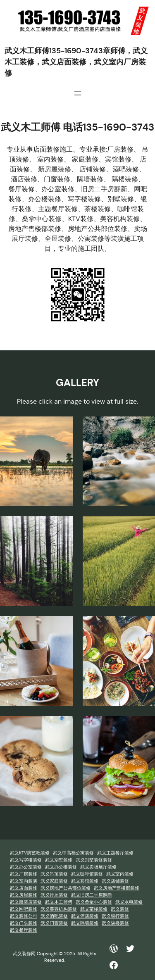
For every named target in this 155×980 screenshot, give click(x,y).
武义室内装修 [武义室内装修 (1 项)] (120, 874)
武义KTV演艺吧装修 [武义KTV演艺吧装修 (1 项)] (30, 853)
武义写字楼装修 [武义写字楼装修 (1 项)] (26, 860)
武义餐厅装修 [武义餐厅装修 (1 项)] (24, 930)
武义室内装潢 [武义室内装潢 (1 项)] (24, 881)
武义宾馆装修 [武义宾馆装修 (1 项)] (85, 881)
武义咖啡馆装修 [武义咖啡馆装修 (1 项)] (87, 874)
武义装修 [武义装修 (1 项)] (120, 909)
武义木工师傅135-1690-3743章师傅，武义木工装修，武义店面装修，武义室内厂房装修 (76, 62)
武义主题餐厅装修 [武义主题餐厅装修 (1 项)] (115, 853)
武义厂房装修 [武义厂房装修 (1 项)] (24, 874)
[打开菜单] (78, 93)
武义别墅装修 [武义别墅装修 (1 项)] (59, 860)
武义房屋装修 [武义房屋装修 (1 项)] (24, 895)
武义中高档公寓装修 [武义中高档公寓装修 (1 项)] (73, 853)
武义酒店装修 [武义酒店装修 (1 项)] (85, 916)
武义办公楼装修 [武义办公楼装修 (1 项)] (61, 867)
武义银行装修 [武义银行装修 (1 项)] (115, 916)
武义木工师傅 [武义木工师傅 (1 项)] (59, 902)
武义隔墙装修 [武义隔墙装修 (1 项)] (85, 923)
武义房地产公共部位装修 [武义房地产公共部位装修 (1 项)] (66, 888)
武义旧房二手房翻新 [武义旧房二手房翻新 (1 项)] (92, 895)
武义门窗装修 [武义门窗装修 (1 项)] (54, 923)
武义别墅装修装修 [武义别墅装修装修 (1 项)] (94, 860)
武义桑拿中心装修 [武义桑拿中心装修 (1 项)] (94, 902)
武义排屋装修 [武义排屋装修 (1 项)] (54, 895)
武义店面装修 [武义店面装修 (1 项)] (24, 888)
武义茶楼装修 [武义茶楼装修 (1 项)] (94, 909)
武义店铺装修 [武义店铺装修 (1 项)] (115, 881)
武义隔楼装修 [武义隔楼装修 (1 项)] (115, 923)
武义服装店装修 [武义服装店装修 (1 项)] (26, 902)
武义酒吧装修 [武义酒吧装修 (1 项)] (54, 916)
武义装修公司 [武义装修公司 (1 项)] (24, 916)
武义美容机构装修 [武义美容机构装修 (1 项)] (59, 909)
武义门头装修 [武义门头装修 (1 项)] (24, 923)
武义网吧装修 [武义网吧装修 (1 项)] (24, 909)
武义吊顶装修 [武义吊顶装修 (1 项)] (54, 874)
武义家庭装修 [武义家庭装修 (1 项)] (54, 881)
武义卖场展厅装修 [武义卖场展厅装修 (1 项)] (98, 867)
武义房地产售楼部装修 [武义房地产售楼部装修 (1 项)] (117, 888)
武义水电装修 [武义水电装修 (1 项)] (129, 902)
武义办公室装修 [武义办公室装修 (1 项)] (26, 867)
